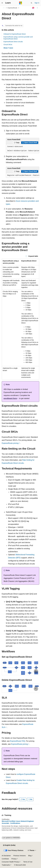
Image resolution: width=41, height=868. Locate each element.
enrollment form (10, 398)
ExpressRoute (12, 8)
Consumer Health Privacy (10, 862)
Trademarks (6, 865)
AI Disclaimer (6, 856)
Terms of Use (28, 862)
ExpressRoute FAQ (18, 741)
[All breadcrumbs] (4, 8)
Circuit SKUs (8, 45)
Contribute (5, 859)
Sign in (37, 3)
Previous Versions (19, 856)
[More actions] (37, 8)
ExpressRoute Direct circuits (13, 42)
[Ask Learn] (33, 8)
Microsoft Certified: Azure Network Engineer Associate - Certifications (18, 822)
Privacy (14, 859)
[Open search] (31, 3)
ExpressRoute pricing (10, 443)
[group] (23, 149)
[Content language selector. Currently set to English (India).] (9, 845)
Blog (30, 856)
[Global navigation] (2, 3)
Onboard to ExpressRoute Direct (15, 34)
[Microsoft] (21, 3)
